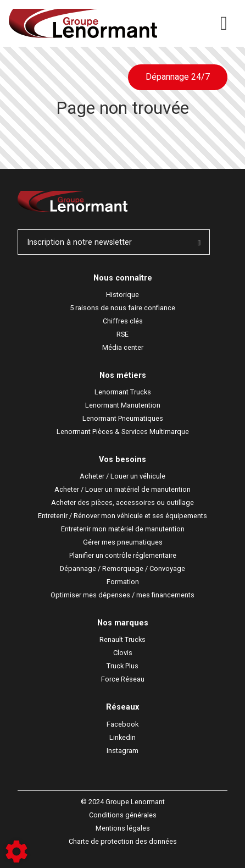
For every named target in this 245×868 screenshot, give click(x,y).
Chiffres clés (123, 321)
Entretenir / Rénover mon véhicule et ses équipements (122, 516)
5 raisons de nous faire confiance (122, 308)
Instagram (122, 751)
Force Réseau (123, 679)
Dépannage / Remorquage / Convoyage (122, 568)
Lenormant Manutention (123, 405)
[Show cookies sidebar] (16, 851)
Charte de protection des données (123, 841)
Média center (123, 347)
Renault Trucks (122, 639)
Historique (122, 295)
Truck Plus (122, 666)
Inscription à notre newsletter (114, 242)
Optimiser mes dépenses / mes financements (122, 595)
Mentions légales (123, 828)
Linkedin (122, 737)
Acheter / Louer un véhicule (122, 476)
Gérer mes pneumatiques (123, 542)
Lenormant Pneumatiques (123, 418)
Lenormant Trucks (123, 392)
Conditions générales (123, 815)
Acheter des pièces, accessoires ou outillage (122, 502)
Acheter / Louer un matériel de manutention (122, 489)
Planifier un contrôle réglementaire (123, 555)
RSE (122, 334)
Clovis (123, 653)
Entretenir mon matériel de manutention (123, 529)
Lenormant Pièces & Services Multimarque (123, 432)
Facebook (122, 724)
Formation (123, 582)
